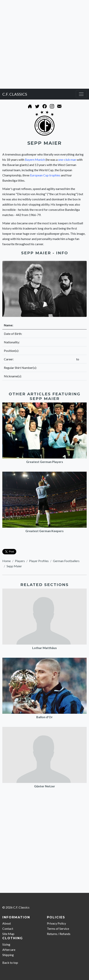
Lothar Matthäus (44, 648)
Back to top (10, 963)
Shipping (8, 955)
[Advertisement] (44, 44)
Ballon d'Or (44, 717)
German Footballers (66, 561)
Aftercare (9, 950)
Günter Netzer (45, 786)
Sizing (6, 944)
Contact (8, 929)
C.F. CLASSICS (15, 94)
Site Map (8, 934)
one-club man (67, 160)
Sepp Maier (14, 566)
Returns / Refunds (59, 934)
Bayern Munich (35, 160)
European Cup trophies (45, 175)
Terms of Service (58, 929)
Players (20, 561)
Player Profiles (39, 561)
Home (6, 561)
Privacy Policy (56, 923)
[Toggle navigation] (81, 94)
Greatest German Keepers (44, 531)
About (7, 923)
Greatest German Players (45, 462)
